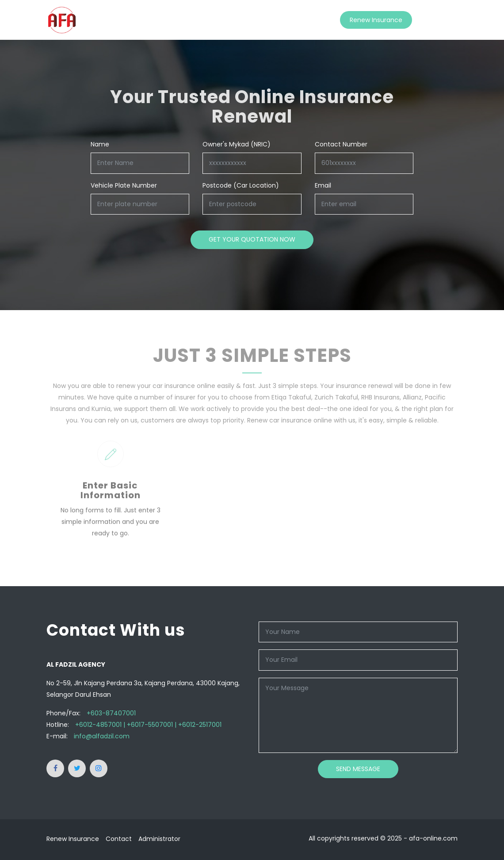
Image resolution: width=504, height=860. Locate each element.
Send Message (358, 769)
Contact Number (341, 144)
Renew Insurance (376, 20)
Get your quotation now (252, 239)
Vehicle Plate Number (124, 185)
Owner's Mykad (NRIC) (237, 144)
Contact (435, 20)
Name (100, 144)
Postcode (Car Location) (241, 185)
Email (323, 185)
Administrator (159, 839)
